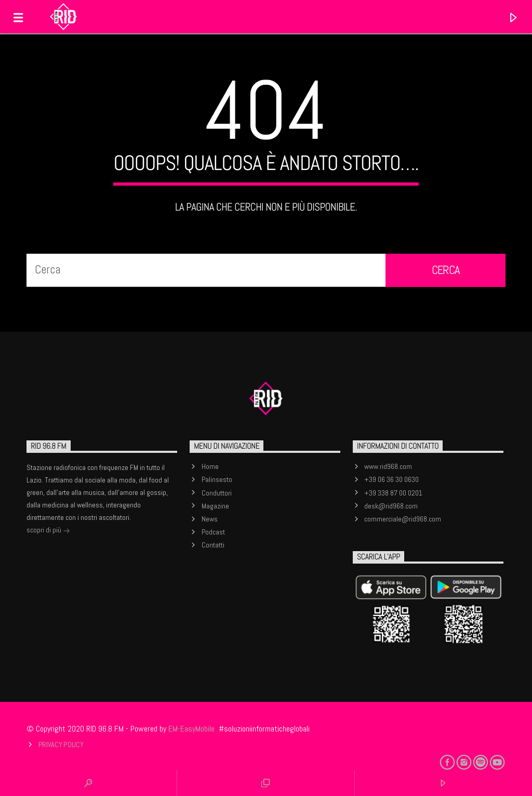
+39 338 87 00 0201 (393, 493)
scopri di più (48, 531)
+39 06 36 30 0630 (391, 479)
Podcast (213, 532)
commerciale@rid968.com (403, 519)
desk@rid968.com (391, 506)
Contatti (213, 545)
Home (210, 466)
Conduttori (217, 493)
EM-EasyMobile (191, 729)
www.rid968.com (388, 466)
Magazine (215, 506)
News (210, 519)
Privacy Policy (61, 745)
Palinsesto (217, 479)
